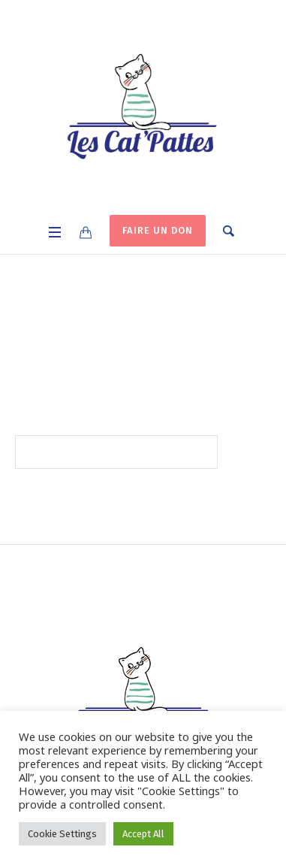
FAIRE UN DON (158, 230)
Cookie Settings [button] (62, 834)
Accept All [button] (143, 834)
